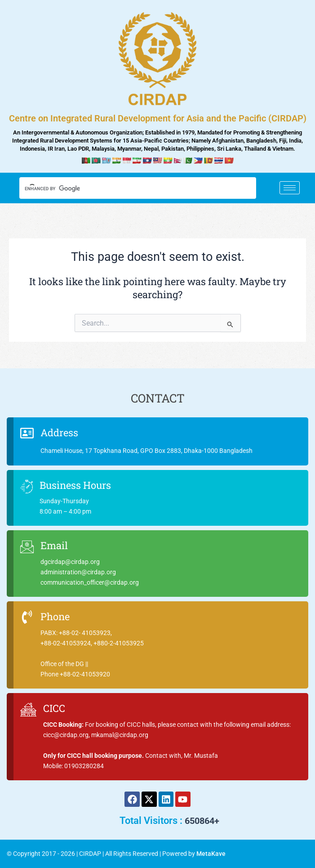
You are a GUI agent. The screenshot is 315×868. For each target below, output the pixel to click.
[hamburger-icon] (290, 188)
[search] (130, 189)
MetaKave (211, 854)
